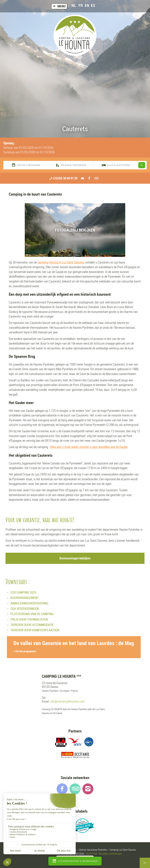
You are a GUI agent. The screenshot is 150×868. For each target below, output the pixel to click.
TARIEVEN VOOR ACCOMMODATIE (32, 625)
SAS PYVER (91, 854)
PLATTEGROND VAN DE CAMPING (32, 614)
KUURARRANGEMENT (25, 598)
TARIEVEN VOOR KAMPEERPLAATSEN (35, 630)
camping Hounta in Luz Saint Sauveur (61, 262)
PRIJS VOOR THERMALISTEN (29, 619)
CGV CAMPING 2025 (23, 592)
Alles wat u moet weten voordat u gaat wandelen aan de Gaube (89, 447)
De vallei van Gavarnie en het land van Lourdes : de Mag (74, 646)
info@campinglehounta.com (67, 701)
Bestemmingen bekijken (75, 558)
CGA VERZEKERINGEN (25, 609)
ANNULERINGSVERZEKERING (29, 603)
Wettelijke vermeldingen (110, 854)
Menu (59, 6)
